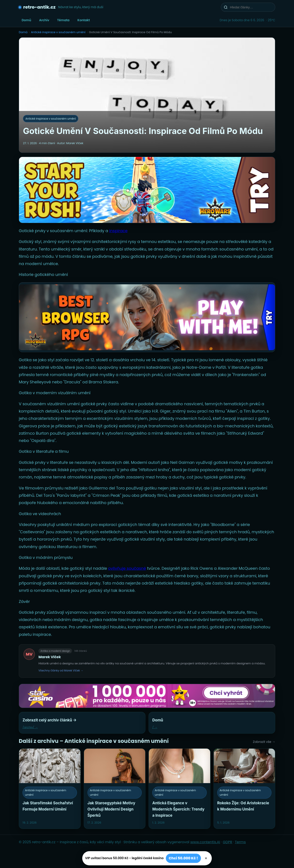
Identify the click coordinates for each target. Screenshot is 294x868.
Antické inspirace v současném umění (58, 32)
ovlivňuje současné (127, 568)
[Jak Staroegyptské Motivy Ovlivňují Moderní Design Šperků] (115, 789)
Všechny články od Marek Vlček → (61, 670)
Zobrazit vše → (264, 742)
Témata (63, 20)
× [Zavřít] (206, 858)
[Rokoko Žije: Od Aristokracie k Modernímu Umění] (244, 789)
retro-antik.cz (39, 7)
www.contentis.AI (205, 842)
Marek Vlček (50, 657)
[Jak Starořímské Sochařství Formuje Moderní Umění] (50, 789)
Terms (240, 842)
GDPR (228, 842)
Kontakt (84, 20)
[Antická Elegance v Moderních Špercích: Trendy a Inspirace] (179, 789)
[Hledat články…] (251, 7)
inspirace (118, 231)
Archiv (44, 20)
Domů (26, 20)
